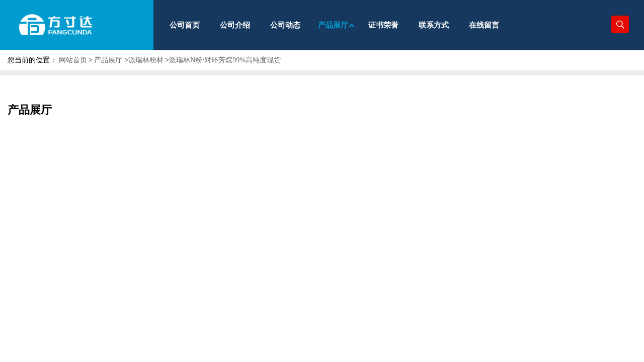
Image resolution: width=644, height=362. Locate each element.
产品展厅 (108, 60)
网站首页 (73, 60)
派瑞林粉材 (146, 60)
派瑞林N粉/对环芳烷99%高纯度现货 (225, 60)
